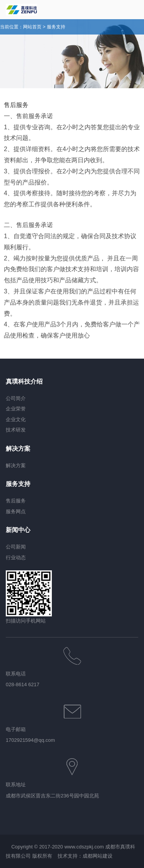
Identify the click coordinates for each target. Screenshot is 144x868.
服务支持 (56, 27)
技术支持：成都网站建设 (85, 856)
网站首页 (32, 27)
